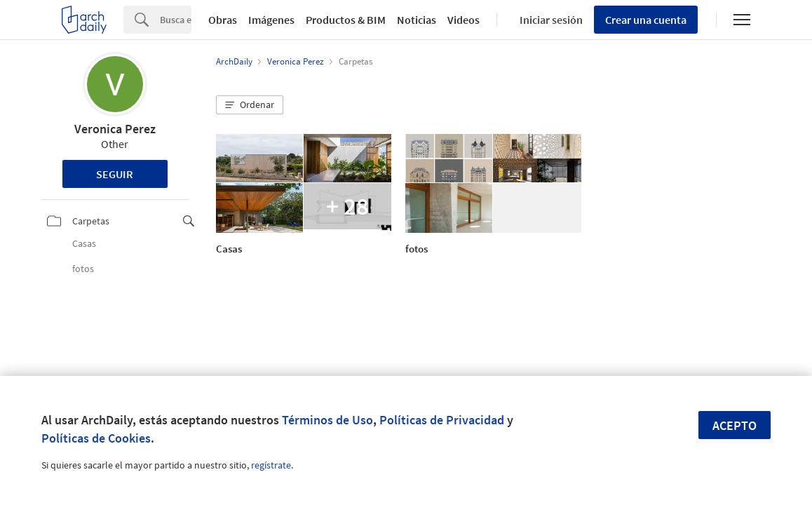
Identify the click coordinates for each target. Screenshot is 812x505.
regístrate (271, 465)
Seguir (115, 174)
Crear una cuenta (646, 20)
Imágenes (271, 20)
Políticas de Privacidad (442, 420)
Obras (223, 20)
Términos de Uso (327, 420)
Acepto (735, 425)
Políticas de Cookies (96, 438)
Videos (463, 20)
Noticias (417, 20)
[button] (250, 105)
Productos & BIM (346, 20)
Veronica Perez (115, 129)
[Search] (176, 20)
